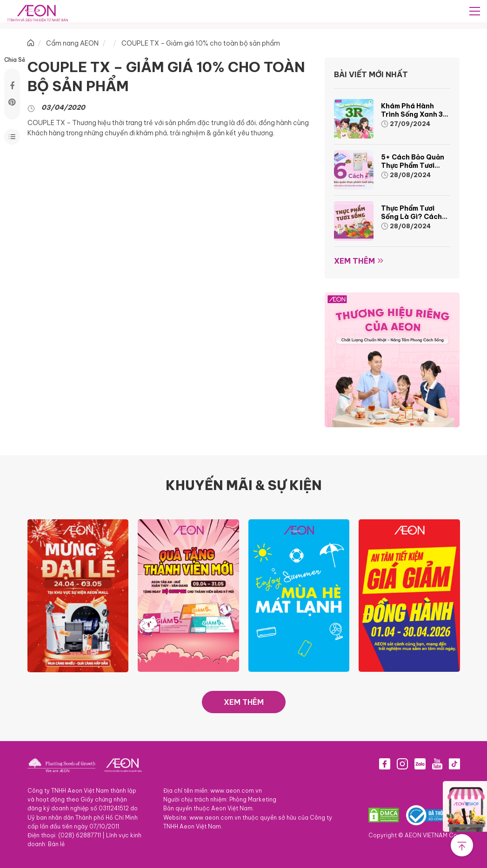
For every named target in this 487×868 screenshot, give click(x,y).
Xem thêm (354, 261)
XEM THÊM (244, 702)
